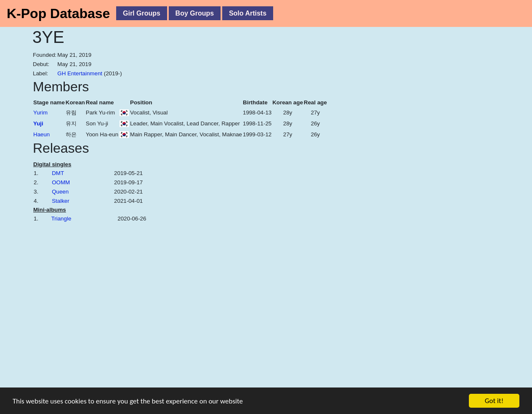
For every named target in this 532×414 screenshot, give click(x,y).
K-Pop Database (58, 13)
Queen (60, 192)
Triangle (61, 219)
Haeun (41, 134)
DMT (58, 173)
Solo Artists (248, 13)
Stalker (60, 201)
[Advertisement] (445, 205)
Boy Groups (195, 13)
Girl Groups (142, 13)
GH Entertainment (80, 73)
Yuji (38, 123)
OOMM (61, 182)
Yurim (40, 113)
